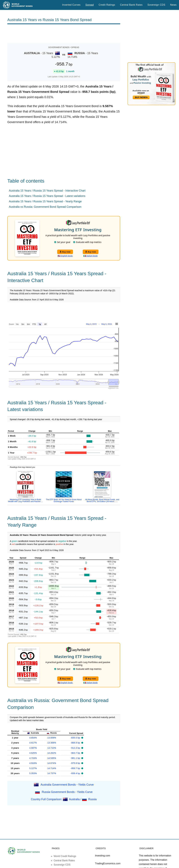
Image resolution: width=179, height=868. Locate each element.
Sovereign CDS (156, 5)
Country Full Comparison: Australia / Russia (64, 799)
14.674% (52, 763)
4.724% (33, 758)
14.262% (52, 753)
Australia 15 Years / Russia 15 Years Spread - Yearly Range (45, 201)
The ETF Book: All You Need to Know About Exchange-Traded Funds (64, 501)
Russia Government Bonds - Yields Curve (67, 792)
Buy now (65, 252)
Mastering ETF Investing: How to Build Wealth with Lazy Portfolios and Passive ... (25, 501)
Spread (90, 5)
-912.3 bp (76, 748)
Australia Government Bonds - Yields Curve (67, 784)
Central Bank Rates (131, 5)
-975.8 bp (76, 763)
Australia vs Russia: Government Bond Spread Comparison (45, 207)
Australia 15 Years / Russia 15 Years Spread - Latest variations (47, 196)
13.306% (52, 743)
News (173, 5)
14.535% (52, 758)
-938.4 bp (76, 773)
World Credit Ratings (65, 856)
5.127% (33, 768)
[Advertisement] (64, 34)
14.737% (52, 773)
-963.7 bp (76, 753)
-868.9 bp (76, 743)
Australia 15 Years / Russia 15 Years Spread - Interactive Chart (47, 191)
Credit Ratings (107, 5)
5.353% (33, 773)
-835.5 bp (76, 738)
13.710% (52, 748)
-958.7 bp (76, 768)
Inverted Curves (71, 5)
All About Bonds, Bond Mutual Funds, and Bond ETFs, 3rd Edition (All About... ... (102, 501)
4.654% (33, 738)
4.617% (33, 743)
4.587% (33, 748)
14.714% (52, 768)
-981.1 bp (76, 758)
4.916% (33, 763)
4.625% (33, 753)
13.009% (52, 738)
